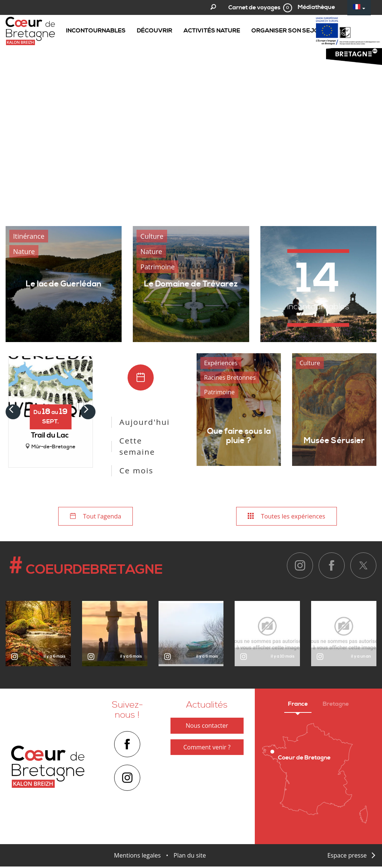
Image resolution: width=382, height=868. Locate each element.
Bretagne (336, 705)
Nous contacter (207, 727)
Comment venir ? (207, 748)
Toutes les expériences (286, 517)
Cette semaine (137, 446)
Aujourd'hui (145, 422)
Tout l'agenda (95, 517)
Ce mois (136, 470)
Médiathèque (316, 7)
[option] (191, 107)
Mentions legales (137, 857)
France (298, 705)
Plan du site (190, 857)
